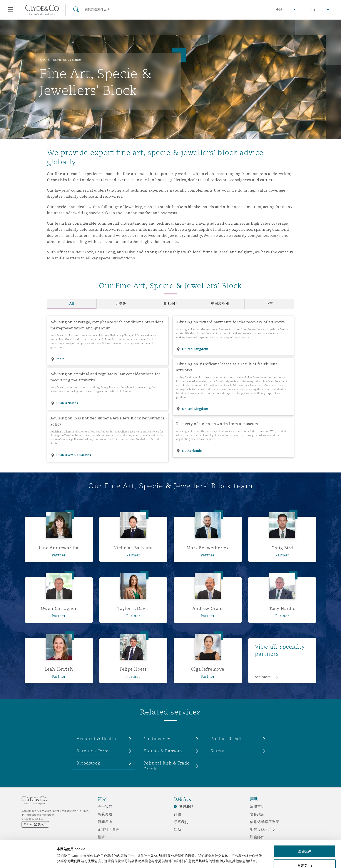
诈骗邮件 (257, 837)
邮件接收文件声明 (265, 852)
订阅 (177, 814)
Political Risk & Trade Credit (167, 766)
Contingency (157, 739)
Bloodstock (88, 763)
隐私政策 (257, 814)
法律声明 (257, 806)
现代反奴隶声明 (263, 829)
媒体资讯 (105, 845)
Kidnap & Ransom (163, 751)
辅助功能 (257, 845)
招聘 (101, 837)
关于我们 (105, 806)
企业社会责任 (109, 829)
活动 (177, 830)
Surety (217, 751)
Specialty (76, 60)
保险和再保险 (60, 60)
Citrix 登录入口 (35, 824)
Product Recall (226, 739)
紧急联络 (186, 807)
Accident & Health (96, 739)
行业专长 (45, 60)
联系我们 (181, 822)
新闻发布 (105, 822)
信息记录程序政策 (265, 822)
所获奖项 (105, 814)
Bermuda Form (93, 751)
